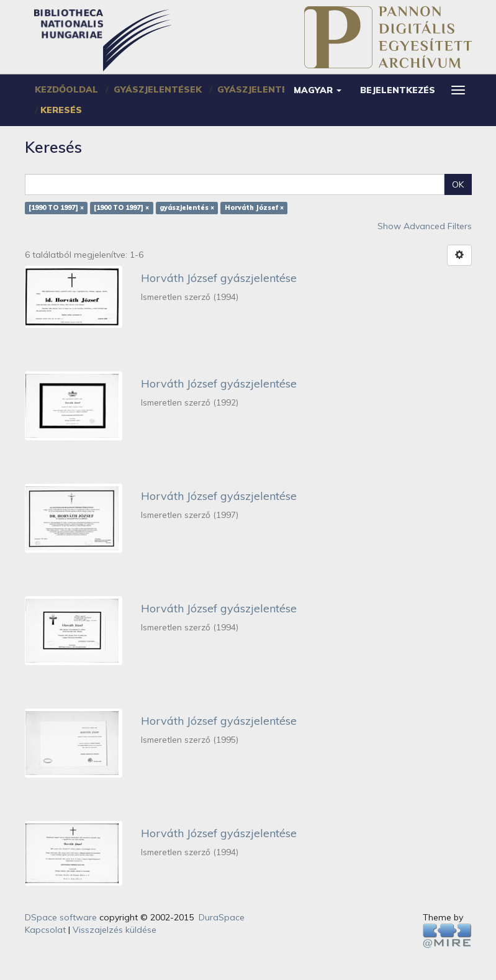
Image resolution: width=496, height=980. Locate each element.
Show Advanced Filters (425, 226)
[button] (318, 90)
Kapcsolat (45, 930)
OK (458, 184)
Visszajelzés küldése (115, 930)
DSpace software (61, 917)
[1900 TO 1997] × (121, 208)
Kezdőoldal (66, 89)
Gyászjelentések (158, 89)
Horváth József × (254, 208)
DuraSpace (222, 917)
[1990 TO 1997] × (56, 208)
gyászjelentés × (187, 208)
